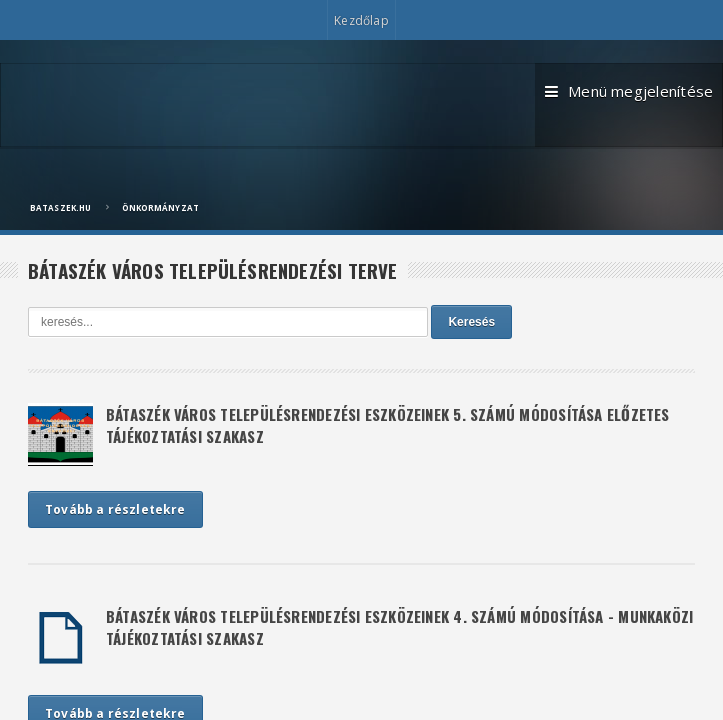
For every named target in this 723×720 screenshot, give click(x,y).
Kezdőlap (361, 20)
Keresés (471, 322)
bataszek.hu (60, 207)
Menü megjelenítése (607, 102)
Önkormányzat (160, 207)
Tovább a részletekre (115, 509)
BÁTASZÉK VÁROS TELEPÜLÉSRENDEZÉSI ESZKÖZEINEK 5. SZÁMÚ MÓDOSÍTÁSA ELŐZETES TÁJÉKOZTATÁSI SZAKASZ (388, 425)
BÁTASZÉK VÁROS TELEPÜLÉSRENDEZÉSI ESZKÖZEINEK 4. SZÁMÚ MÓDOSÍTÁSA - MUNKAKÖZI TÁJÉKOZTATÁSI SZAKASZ (399, 627)
